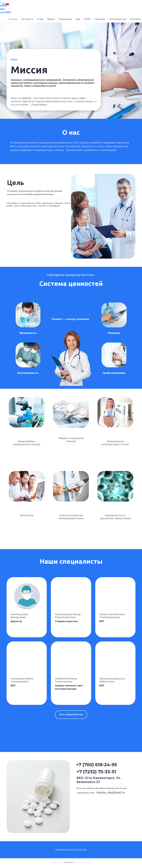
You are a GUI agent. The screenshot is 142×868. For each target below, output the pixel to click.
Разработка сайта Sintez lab (71, 850)
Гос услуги (27, 19)
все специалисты (71, 715)
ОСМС (87, 19)
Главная (13, 19)
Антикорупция (118, 19)
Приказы (100, 19)
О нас (40, 19)
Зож (78, 19)
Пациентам (65, 19)
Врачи (51, 19)
